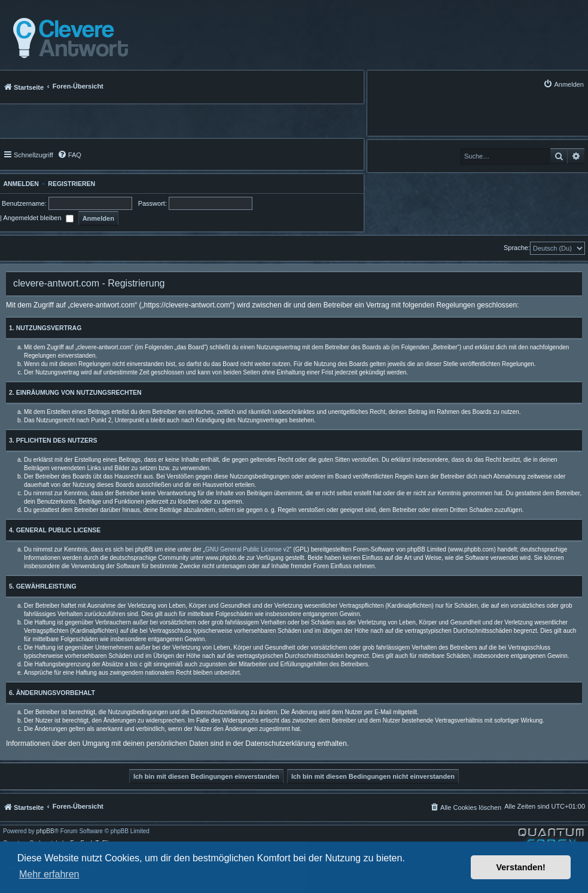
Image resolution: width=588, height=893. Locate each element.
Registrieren (71, 184)
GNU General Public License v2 (247, 549)
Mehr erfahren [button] (49, 874)
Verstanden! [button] (521, 867)
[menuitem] (563, 84)
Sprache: (517, 248)
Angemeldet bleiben (38, 218)
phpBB (45, 831)
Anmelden (19, 184)
